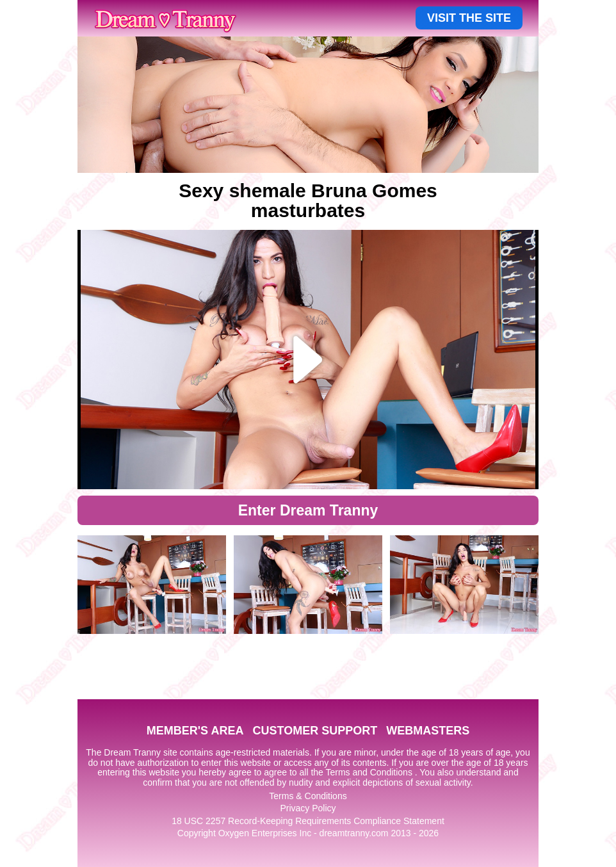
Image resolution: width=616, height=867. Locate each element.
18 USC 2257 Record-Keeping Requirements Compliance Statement (308, 821)
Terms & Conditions (308, 796)
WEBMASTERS (428, 731)
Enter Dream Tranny (308, 510)
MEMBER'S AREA (195, 731)
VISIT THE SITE (469, 18)
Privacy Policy (308, 808)
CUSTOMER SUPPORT (315, 731)
